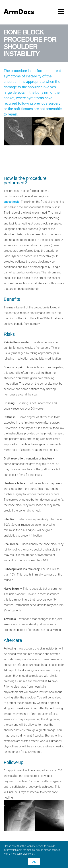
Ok (34, 862)
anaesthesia (12, 202)
